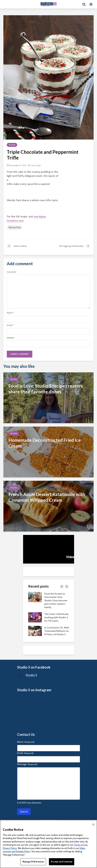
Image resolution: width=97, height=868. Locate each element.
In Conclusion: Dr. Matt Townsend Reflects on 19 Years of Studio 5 (57, 631)
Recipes (12, 145)
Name (10, 313)
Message (27, 764)
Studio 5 (31, 675)
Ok (93, 824)
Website (10, 338)
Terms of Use (81, 845)
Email (10, 325)
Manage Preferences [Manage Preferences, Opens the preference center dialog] (33, 862)
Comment (11, 272)
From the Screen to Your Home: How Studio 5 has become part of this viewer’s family (56, 600)
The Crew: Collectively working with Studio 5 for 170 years (56, 617)
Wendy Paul (15, 227)
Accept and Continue (61, 862)
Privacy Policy (10, 848)
